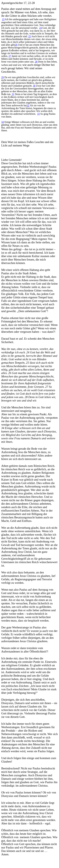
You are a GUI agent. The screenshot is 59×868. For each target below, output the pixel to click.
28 (36, 62)
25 (30, 36)
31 (13, 94)
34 (3, 122)
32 (28, 105)
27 (10, 56)
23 (3, 19)
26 (16, 45)
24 (40, 28)
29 (3, 77)
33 (38, 114)
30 (34, 86)
